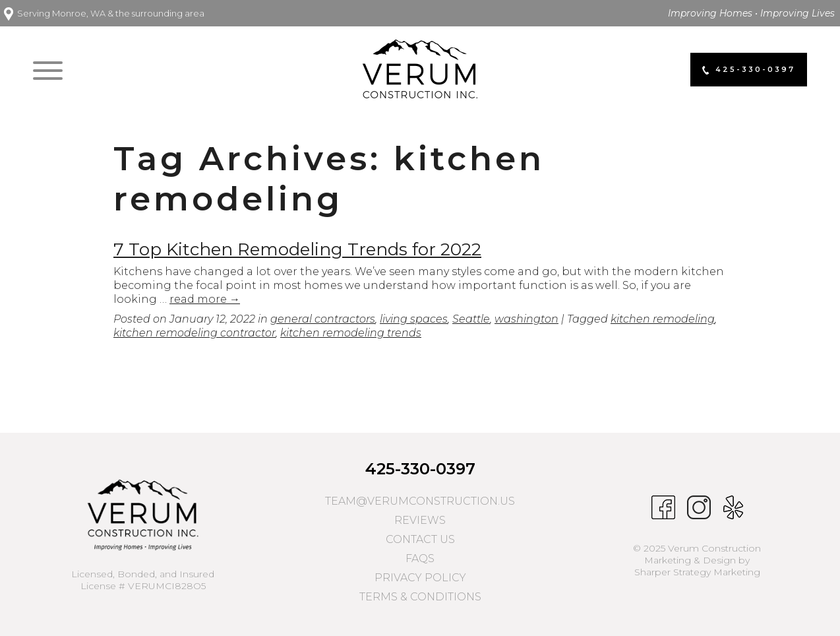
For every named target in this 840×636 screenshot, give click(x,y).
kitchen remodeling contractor (195, 333)
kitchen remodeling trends (351, 333)
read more (205, 299)
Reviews (420, 520)
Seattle (471, 319)
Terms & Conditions (420, 597)
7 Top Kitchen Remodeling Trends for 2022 (297, 249)
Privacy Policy (420, 578)
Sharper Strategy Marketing (697, 572)
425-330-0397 (420, 469)
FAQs (420, 558)
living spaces (414, 319)
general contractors (323, 319)
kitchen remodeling (663, 319)
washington (526, 319)
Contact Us (420, 539)
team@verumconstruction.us (420, 501)
